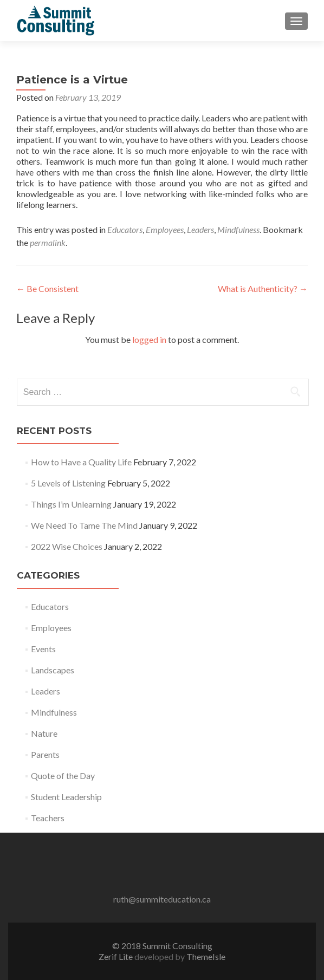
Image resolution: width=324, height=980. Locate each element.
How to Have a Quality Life (81, 462)
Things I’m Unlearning (71, 504)
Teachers (48, 818)
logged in (149, 339)
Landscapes (53, 670)
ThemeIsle (206, 956)
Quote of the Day (63, 775)
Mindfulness (238, 229)
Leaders (200, 229)
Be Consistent (47, 288)
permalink (48, 242)
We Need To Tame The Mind (84, 525)
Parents (45, 754)
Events (43, 649)
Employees (165, 229)
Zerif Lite (116, 956)
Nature (44, 733)
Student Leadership (66, 797)
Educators (125, 229)
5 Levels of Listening (68, 483)
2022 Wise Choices (67, 546)
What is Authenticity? (263, 288)
